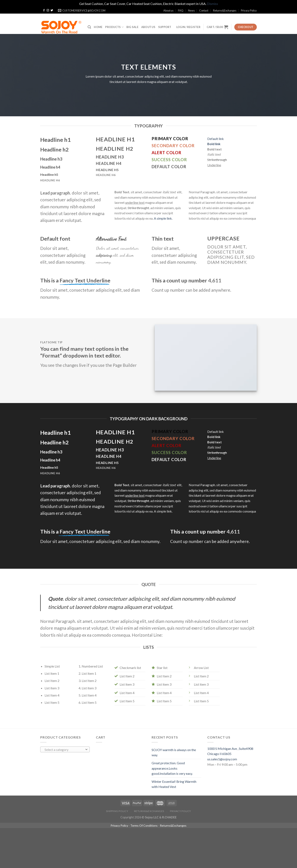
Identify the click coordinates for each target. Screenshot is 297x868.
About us (168, 10)
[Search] (89, 27)
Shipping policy (117, 811)
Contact (204, 10)
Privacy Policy (249, 10)
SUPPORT (165, 27)
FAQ (181, 10)
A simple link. (163, 218)
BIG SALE (132, 27)
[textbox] (64, 750)
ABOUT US (148, 27)
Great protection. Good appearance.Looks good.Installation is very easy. (172, 768)
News (191, 10)
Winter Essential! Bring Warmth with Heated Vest (174, 784)
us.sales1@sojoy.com (222, 759)
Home (98, 27)
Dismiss (212, 4)
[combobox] (65, 749)
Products (114, 27)
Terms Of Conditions (144, 825)
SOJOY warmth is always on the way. (174, 752)
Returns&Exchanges (225, 10)
